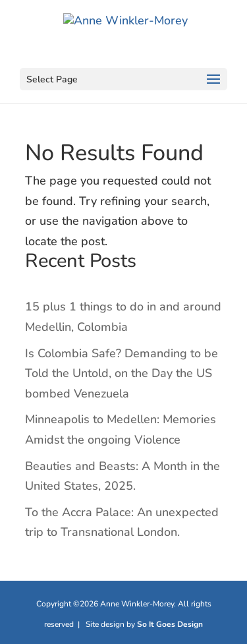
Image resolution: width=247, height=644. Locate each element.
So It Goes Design (170, 624)
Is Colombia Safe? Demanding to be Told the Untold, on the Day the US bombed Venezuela (122, 373)
